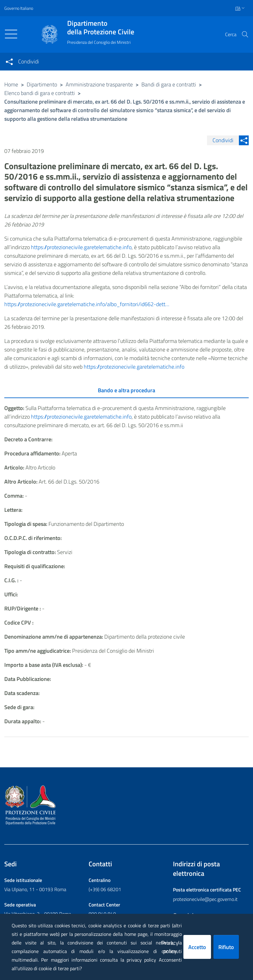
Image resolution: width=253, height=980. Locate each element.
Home (11, 84)
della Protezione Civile (101, 28)
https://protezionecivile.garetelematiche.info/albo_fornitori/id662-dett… (87, 304)
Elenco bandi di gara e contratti (40, 93)
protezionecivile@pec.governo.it (205, 899)
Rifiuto (226, 947)
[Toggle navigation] (11, 34)
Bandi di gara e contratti (169, 84)
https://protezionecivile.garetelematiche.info (81, 247)
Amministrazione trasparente (99, 84)
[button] (245, 34)
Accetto (197, 947)
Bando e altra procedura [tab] (126, 390)
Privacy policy (170, 947)
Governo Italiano (19, 8)
